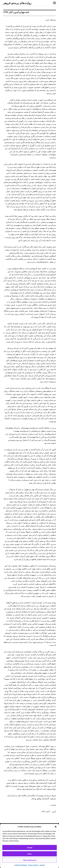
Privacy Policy (33, 865)
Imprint (42, 865)
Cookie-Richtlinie (21, 865)
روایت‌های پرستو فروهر (17, 3)
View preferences (30, 860)
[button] (56, 827)
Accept (30, 847)
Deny (30, 854)
